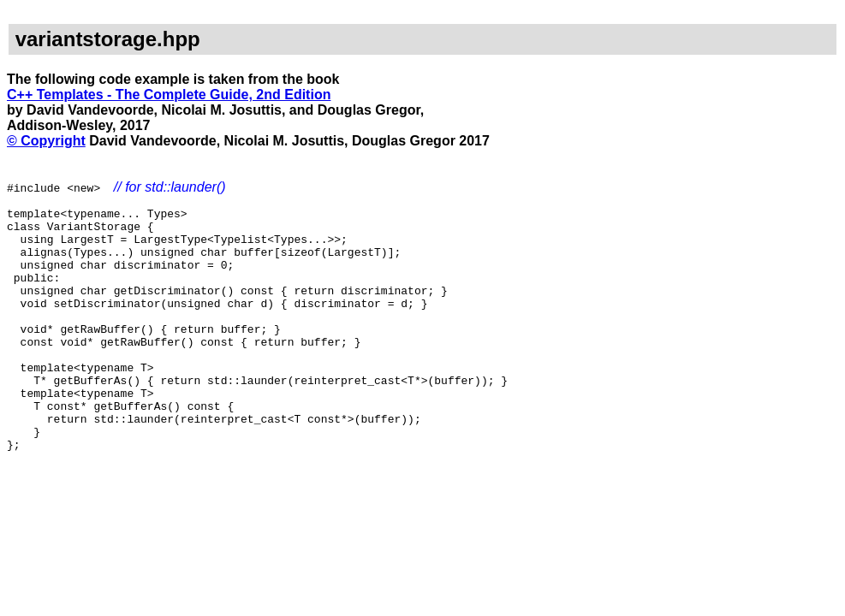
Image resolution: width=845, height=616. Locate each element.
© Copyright (46, 141)
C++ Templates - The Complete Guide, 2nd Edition (169, 95)
